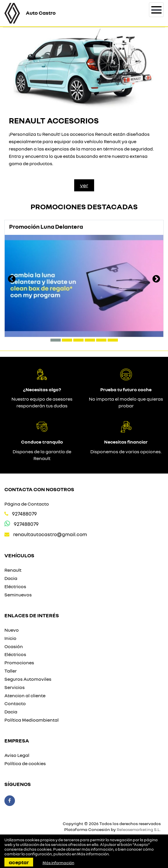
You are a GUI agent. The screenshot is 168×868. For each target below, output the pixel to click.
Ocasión (14, 646)
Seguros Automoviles (28, 679)
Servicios (15, 687)
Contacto (15, 703)
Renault (13, 570)
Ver (84, 185)
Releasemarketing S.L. (139, 829)
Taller (11, 671)
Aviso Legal (17, 755)
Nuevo (12, 630)
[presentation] (12, 280)
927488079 (24, 514)
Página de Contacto (27, 504)
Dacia (11, 578)
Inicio (10, 638)
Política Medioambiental (32, 720)
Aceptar (19, 862)
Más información (93, 854)
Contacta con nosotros (39, 489)
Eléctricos (15, 586)
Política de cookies (25, 763)
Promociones (19, 663)
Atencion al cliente (25, 695)
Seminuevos (18, 595)
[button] (56, 340)
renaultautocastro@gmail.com (50, 534)
